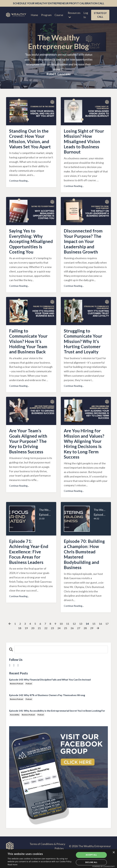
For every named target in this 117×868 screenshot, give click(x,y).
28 (85, 640)
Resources (74, 15)
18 (19, 640)
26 (72, 640)
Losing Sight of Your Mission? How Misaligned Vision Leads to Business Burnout (84, 142)
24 (59, 640)
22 (46, 640)
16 (101, 636)
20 (33, 640)
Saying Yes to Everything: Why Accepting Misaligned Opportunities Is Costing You (27, 246)
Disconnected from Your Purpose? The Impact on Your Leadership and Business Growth (84, 243)
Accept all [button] (91, 855)
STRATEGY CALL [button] (100, 15)
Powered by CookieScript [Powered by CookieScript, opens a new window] (104, 866)
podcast (29, 696)
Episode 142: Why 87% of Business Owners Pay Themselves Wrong (47, 707)
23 (52, 640)
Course (59, 15)
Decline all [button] (91, 862)
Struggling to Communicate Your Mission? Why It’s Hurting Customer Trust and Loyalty (84, 350)
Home (34, 15)
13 (81, 636)
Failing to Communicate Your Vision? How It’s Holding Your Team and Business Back (29, 350)
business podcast (17, 696)
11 (68, 636)
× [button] (114, 853)
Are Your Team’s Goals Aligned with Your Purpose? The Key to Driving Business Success (29, 451)
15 (94, 636)
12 (74, 636)
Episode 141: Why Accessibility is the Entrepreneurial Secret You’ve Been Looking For (57, 723)
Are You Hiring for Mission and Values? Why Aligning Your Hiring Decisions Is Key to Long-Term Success (85, 454)
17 (107, 636)
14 (87, 636)
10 (61, 636)
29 (92, 640)
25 (65, 640)
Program (46, 15)
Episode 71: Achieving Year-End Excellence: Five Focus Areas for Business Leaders (30, 563)
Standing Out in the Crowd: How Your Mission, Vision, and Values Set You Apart (31, 139)
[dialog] (58, 859)
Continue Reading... (19, 182)
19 (26, 640)
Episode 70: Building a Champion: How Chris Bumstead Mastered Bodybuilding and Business (85, 566)
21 (39, 640)
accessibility (15, 727)
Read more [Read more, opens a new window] (12, 865)
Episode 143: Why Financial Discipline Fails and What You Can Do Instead (50, 692)
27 (78, 640)
